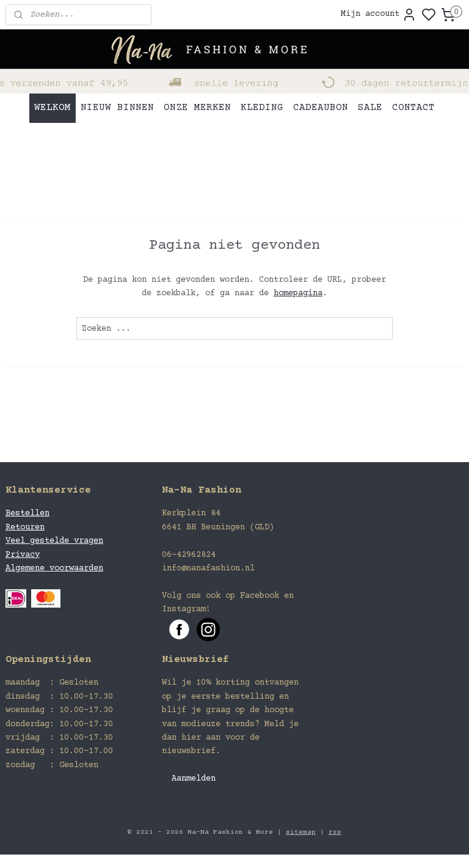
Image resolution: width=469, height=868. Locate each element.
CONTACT (413, 108)
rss (335, 832)
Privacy (23, 555)
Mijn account (379, 15)
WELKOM (53, 108)
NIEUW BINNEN (117, 108)
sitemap (301, 832)
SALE (370, 108)
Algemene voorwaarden (54, 568)
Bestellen (27, 513)
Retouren (25, 528)
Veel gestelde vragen (54, 541)
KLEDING (262, 108)
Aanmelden (194, 779)
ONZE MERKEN (197, 108)
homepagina (298, 293)
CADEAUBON (321, 108)
